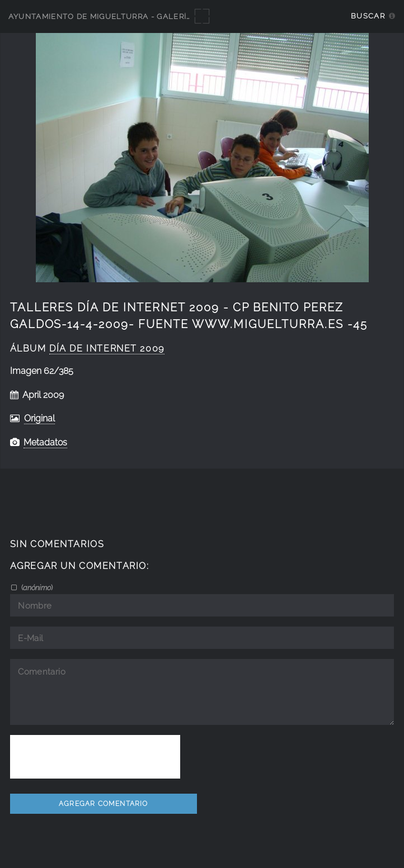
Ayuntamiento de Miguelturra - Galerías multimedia (130, 16)
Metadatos (45, 442)
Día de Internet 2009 (107, 348)
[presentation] (95, 757)
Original (39, 418)
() (36, 587)
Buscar (368, 16)
